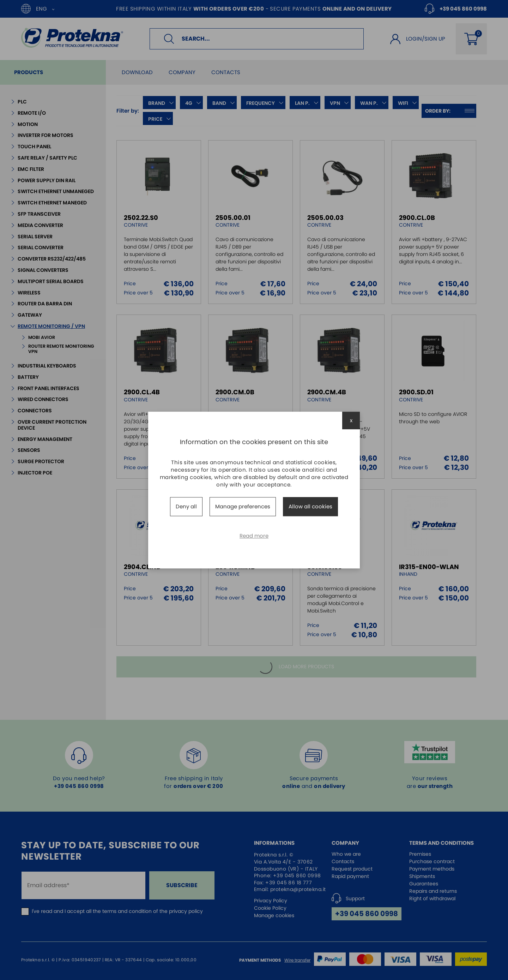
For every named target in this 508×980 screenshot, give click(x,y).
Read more (254, 536)
